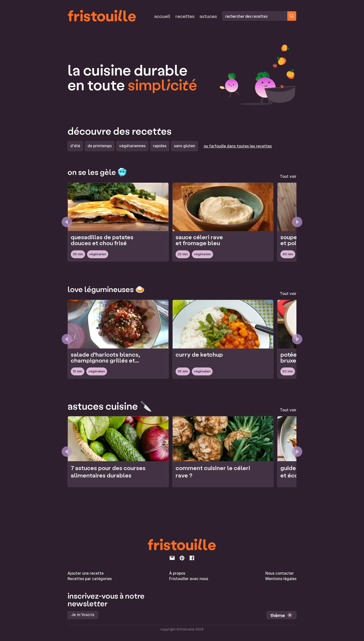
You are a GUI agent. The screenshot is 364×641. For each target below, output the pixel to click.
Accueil (162, 16)
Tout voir (288, 176)
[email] (172, 558)
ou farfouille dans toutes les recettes (238, 146)
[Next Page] (297, 222)
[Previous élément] (67, 452)
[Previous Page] (67, 222)
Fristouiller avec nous (189, 579)
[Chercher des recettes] (292, 16)
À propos (177, 573)
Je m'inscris (83, 615)
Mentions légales (281, 579)
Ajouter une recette (86, 573)
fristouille (102, 15)
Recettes (185, 16)
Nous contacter (280, 573)
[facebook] (192, 558)
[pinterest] (182, 558)
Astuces (208, 16)
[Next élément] (297, 452)
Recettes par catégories (90, 579)
